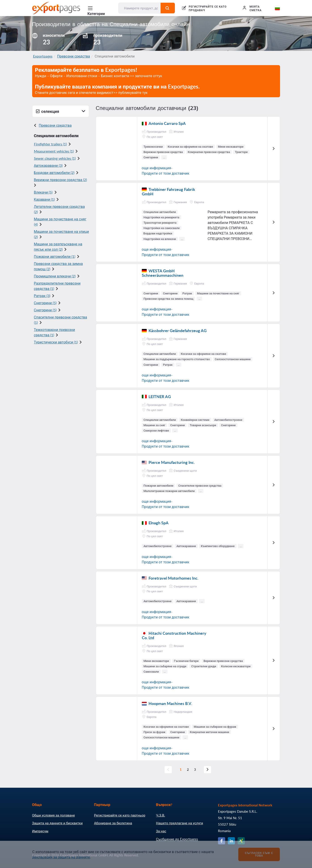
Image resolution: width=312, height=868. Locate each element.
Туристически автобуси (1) (56, 342)
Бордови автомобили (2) (54, 173)
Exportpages (43, 56)
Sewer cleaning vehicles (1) (55, 158)
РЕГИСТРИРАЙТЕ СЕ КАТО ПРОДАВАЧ (208, 8)
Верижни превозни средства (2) (60, 180)
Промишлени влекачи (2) (55, 276)
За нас (161, 831)
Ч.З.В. (161, 815)
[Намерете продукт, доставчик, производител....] (140, 8)
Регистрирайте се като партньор (120, 815)
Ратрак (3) (42, 296)
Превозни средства (74, 56)
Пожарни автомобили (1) (55, 256)
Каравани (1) (44, 199)
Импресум (40, 831)
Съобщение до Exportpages (177, 839)
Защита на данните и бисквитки (58, 823)
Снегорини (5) (45, 303)
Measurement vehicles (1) (54, 151)
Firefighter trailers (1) (50, 144)
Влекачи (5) (43, 192)
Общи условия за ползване (54, 815)
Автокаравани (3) (48, 165)
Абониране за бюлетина (113, 823)
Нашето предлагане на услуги (180, 823)
